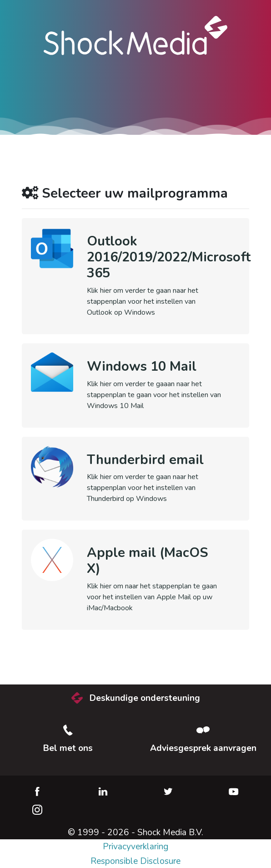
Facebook (37, 791)
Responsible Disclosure (135, 861)
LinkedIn (103, 791)
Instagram (37, 810)
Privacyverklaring (135, 847)
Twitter (168, 791)
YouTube (234, 791)
